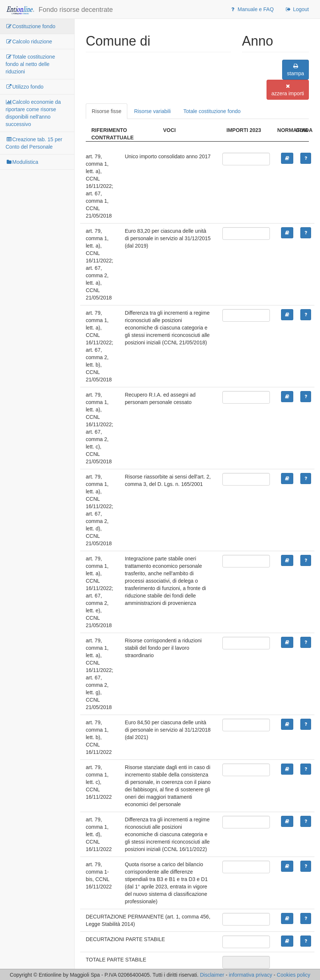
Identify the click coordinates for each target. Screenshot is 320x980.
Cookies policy (294, 975)
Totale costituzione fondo (212, 111)
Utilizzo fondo (25, 87)
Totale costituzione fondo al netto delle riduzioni (30, 64)
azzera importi (288, 90)
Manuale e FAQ (252, 9)
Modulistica (22, 162)
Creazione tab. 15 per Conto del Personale (34, 143)
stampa (295, 70)
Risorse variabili (152, 111)
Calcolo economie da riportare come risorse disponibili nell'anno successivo (33, 113)
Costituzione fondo (30, 26)
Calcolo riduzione (29, 42)
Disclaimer (212, 975)
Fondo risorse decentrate (59, 10)
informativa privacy (250, 975)
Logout (297, 9)
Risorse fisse (107, 111)
